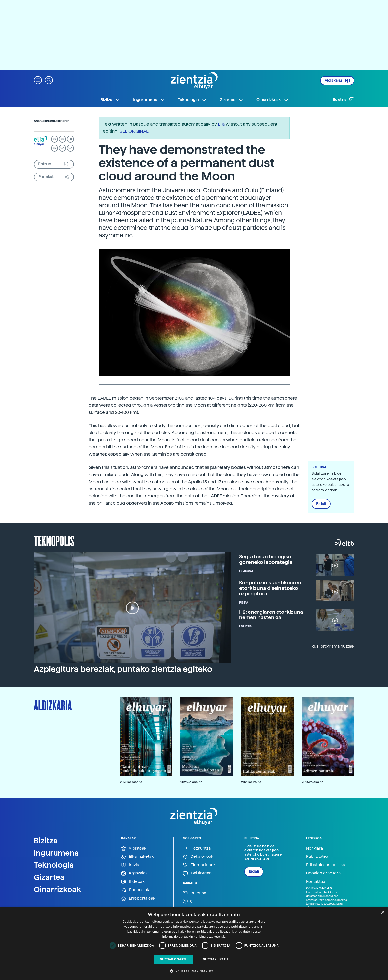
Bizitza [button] (110, 100)
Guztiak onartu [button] (174, 959)
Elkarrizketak (137, 857)
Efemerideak (199, 865)
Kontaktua (316, 882)
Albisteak (134, 848)
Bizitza (46, 841)
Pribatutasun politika (326, 865)
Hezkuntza (197, 848)
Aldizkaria (337, 81)
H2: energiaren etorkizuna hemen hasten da (271, 615)
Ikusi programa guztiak (333, 646)
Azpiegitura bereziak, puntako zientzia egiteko (123, 669)
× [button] (382, 912)
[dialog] (194, 944)
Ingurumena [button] (149, 100)
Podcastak (135, 890)
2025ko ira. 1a (251, 782)
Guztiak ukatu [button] (216, 959)
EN (55, 148)
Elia (221, 124)
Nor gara (314, 848)
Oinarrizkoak (57, 889)
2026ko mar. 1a (131, 782)
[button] (38, 80)
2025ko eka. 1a (312, 782)
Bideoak (133, 882)
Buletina (344, 99)
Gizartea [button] (231, 100)
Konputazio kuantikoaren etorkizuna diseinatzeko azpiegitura (270, 588)
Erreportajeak (138, 898)
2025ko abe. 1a (191, 782)
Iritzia (130, 865)
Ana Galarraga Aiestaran (52, 121)
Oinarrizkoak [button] (273, 100)
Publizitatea (317, 856)
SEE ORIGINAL (134, 131)
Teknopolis (54, 540)
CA (62, 148)
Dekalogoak (198, 857)
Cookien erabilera (323, 873)
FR (70, 139)
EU (55, 139)
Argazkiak (134, 873)
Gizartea (49, 877)
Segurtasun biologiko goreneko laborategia (266, 559)
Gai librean (197, 873)
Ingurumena (56, 853)
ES (62, 139)
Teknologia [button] (192, 100)
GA (70, 148)
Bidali (321, 504)
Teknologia (54, 865)
